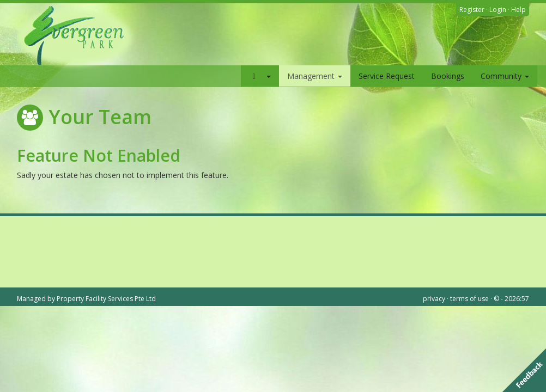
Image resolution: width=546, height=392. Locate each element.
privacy (434, 299)
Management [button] (315, 76)
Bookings (448, 76)
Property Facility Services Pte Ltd (106, 299)
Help (518, 10)
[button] (260, 76)
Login (498, 10)
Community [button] (505, 76)
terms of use (469, 299)
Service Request (387, 76)
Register (472, 10)
